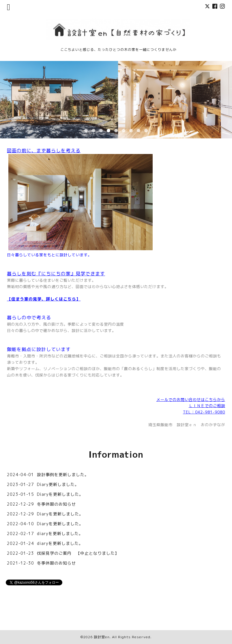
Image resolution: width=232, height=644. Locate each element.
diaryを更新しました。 (60, 533)
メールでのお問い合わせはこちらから (191, 400)
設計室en (102, 637)
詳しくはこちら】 (63, 299)
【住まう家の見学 (24, 299)
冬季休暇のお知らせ (56, 504)
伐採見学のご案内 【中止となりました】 (78, 553)
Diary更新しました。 (58, 484)
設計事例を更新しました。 (63, 475)
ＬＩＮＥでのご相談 (207, 406)
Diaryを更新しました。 (60, 494)
